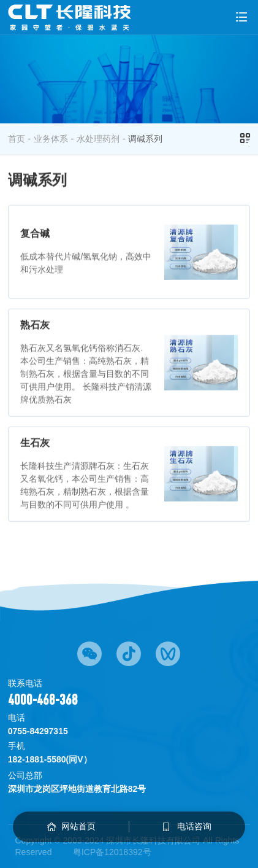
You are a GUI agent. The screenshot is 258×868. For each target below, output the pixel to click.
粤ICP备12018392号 (112, 852)
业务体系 (51, 139)
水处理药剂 (98, 139)
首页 (17, 139)
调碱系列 (145, 139)
